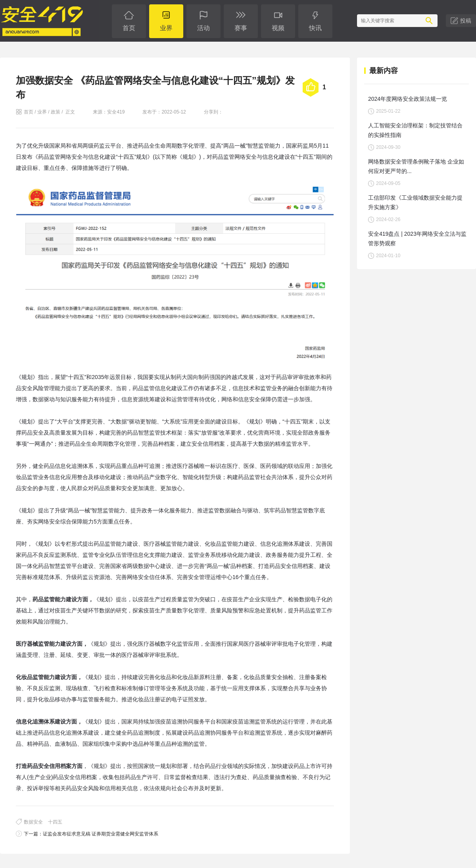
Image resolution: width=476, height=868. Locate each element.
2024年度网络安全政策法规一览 (408, 99)
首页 (29, 112)
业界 (42, 112)
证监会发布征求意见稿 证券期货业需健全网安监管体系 (101, 834)
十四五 (55, 822)
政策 (56, 112)
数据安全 (33, 822)
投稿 (466, 21)
